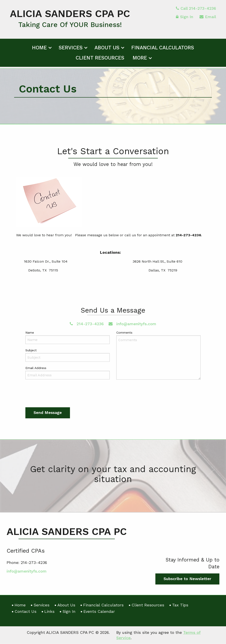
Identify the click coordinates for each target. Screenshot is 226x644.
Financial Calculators (163, 49)
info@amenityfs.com (132, 324)
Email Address (36, 368)
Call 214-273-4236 (196, 10)
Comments (124, 333)
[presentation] (59, 395)
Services (71, 49)
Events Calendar (99, 611)
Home (39, 49)
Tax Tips (180, 605)
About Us (107, 49)
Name (30, 333)
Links (49, 611)
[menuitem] (41, 48)
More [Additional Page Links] (140, 59)
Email (208, 19)
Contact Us (25, 611)
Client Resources (100, 59)
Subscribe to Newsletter (187, 579)
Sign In (185, 19)
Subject (31, 350)
